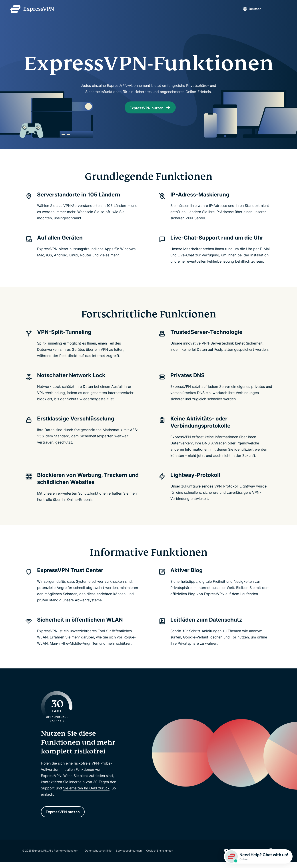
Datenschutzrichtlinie (98, 857)
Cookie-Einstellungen (160, 857)
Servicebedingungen (129, 857)
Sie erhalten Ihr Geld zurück (86, 792)
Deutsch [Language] (247, 9)
